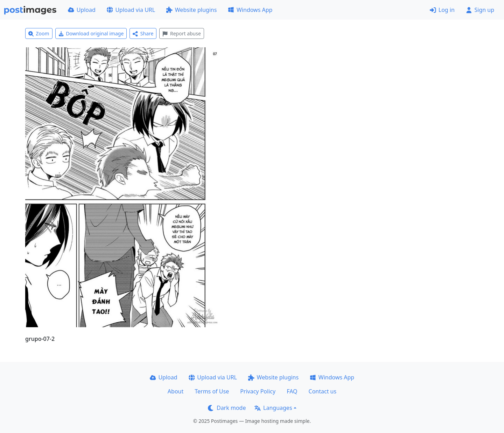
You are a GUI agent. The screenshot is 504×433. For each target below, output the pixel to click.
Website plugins (191, 10)
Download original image (91, 33)
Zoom (39, 33)
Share (143, 33)
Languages (273, 408)
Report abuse (181, 33)
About (176, 391)
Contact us (323, 391)
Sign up (480, 10)
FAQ (292, 391)
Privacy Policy (258, 391)
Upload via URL (131, 10)
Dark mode (227, 408)
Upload (82, 10)
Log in (442, 10)
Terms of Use (212, 391)
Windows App (250, 10)
